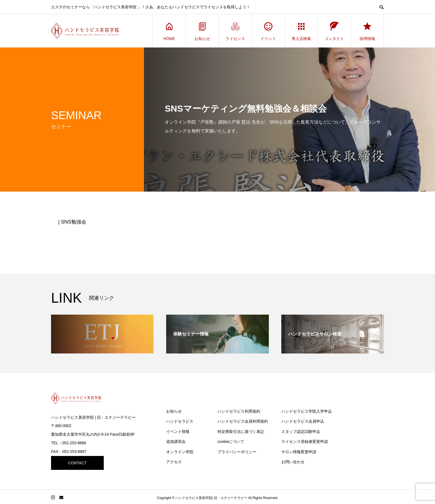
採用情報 (367, 31)
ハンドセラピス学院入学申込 (307, 411)
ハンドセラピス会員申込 (303, 421)
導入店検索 (301, 31)
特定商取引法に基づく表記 (241, 432)
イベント (268, 31)
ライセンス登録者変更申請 (305, 442)
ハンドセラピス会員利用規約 (243, 421)
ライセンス (235, 31)
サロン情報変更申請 (299, 452)
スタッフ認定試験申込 (301, 432)
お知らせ (202, 31)
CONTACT (78, 463)
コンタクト (334, 31)
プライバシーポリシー (237, 452)
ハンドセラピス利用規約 (239, 411)
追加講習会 (176, 442)
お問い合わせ (293, 462)
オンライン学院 (180, 452)
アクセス (174, 462)
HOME (169, 31)
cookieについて (231, 442)
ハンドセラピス (180, 421)
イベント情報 (178, 432)
